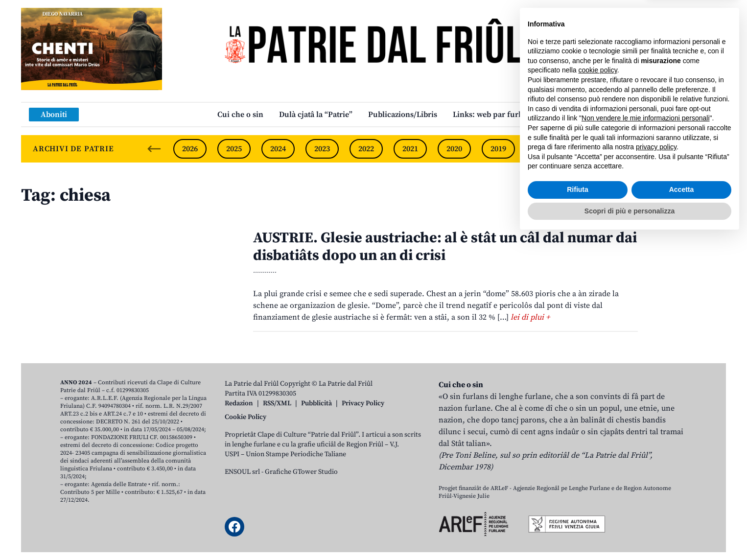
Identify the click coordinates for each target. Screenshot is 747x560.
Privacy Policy (363, 403)
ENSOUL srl (242, 472)
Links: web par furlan (491, 115)
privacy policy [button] (656, 469)
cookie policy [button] (598, 393)
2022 (366, 149)
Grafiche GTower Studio (301, 472)
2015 (675, 149)
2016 (630, 149)
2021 (410, 149)
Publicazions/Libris (403, 115)
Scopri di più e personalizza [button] (630, 533)
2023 (322, 149)
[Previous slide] (154, 149)
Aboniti (54, 115)
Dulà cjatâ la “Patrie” (316, 115)
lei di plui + (530, 317)
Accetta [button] (682, 512)
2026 (190, 149)
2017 (586, 149)
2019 (498, 149)
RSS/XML (277, 403)
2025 (234, 149)
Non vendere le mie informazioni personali (645, 441)
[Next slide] (710, 149)
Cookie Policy (245, 417)
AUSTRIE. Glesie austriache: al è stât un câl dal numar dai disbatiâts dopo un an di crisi (445, 247)
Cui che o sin (240, 115)
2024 (278, 149)
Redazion (239, 403)
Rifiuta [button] (578, 512)
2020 (454, 149)
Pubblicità (316, 403)
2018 (542, 149)
